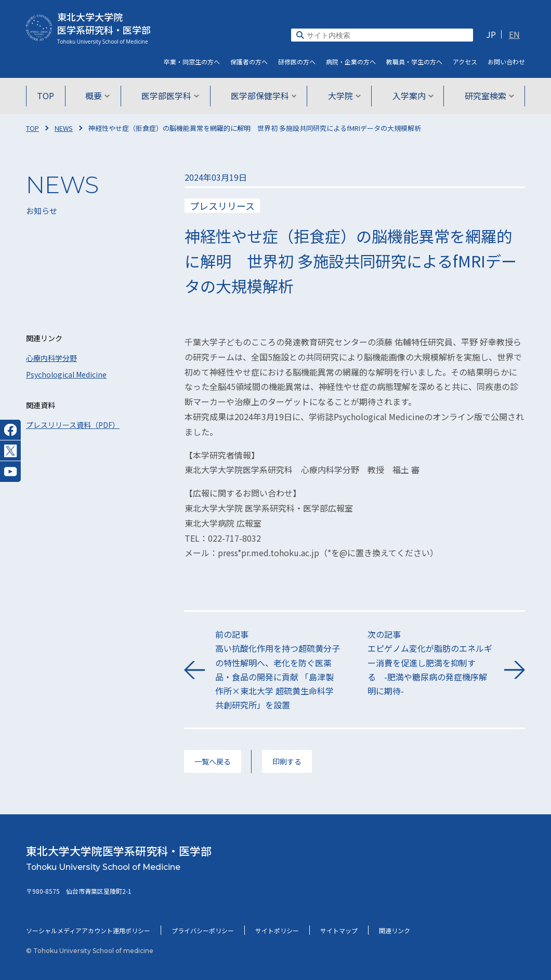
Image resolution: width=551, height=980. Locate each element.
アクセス (465, 62)
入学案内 (411, 96)
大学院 (344, 96)
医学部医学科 (171, 96)
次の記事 (431, 663)
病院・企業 (351, 62)
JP (491, 34)
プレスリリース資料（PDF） (73, 425)
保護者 (249, 62)
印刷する (287, 761)
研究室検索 (487, 96)
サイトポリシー (277, 930)
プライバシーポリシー (203, 930)
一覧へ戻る (213, 761)
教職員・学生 (414, 62)
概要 (99, 96)
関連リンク (395, 930)
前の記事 (278, 670)
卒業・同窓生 (192, 62)
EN (514, 34)
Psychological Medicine (66, 374)
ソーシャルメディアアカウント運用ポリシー (88, 930)
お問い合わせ (506, 62)
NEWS (64, 128)
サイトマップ (339, 930)
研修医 (297, 62)
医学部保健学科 (264, 96)
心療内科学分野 (51, 358)
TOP (48, 96)
